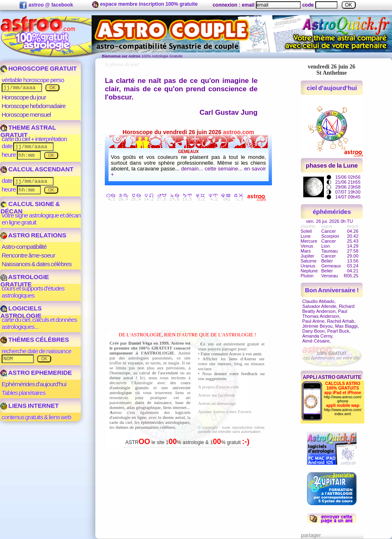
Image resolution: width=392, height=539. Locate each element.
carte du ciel (121, 422)
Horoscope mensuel (26, 115)
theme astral (174, 417)
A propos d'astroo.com (218, 387)
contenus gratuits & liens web (37, 417)
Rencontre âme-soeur (28, 255)
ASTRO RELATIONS (33, 235)
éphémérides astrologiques (165, 422)
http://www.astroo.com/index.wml (343, 412)
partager (311, 535)
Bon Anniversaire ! (332, 290)
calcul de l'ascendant (158, 373)
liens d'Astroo (243, 359)
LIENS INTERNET (30, 405)
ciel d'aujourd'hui (332, 88)
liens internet (175, 407)
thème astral (121, 378)
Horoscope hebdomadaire (34, 106)
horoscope (121, 373)
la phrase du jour (122, 64)
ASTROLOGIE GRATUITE (25, 280)
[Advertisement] (189, 267)
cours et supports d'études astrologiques (33, 292)
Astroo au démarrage (217, 403)
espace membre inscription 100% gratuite (145, 5)
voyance (136, 363)
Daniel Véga (140, 343)
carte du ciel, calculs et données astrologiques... (39, 323)
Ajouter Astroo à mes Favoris (225, 411)
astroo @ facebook (46, 5)
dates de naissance (153, 402)
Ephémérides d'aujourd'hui (34, 384)
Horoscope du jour (24, 97)
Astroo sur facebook (216, 395)
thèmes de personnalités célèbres (145, 427)
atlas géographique (144, 407)
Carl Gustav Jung (228, 112)
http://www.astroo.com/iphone (343, 399)
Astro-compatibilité (24, 247)
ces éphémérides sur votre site (331, 356)
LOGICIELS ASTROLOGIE (21, 312)
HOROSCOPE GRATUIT (39, 68)
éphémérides (332, 212)
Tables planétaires (24, 393)
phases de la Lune (332, 165)
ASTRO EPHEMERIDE (36, 372)
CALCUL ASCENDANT (37, 169)
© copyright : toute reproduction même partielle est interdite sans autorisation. (231, 430)
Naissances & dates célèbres (37, 264)
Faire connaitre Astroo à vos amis (231, 354)
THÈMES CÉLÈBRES (35, 339)
